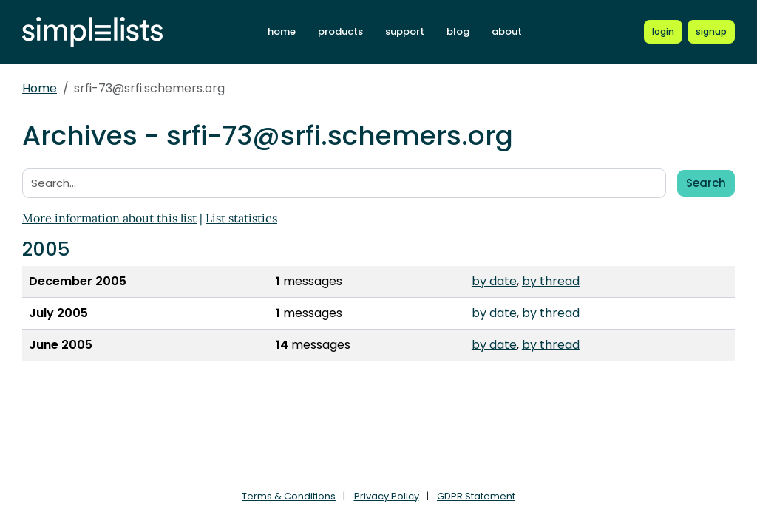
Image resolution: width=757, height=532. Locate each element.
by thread (551, 281)
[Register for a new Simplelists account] (711, 32)
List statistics (241, 218)
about (507, 31)
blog (458, 31)
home (282, 31)
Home (40, 88)
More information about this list (109, 218)
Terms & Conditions (289, 496)
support (405, 31)
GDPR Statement (476, 496)
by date (494, 281)
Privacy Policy (387, 496)
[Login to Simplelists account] (663, 32)
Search (706, 183)
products (340, 31)
